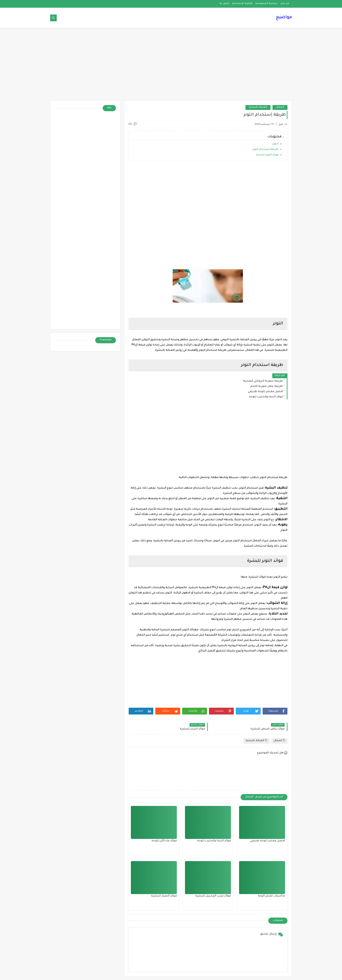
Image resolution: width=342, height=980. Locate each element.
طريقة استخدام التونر (265, 150)
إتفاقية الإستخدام (242, 4)
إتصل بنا (224, 4)
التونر (275, 144)
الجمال (280, 107)
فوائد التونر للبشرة (267, 155)
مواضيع (284, 18)
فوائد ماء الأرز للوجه (164, 841)
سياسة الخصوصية (266, 4)
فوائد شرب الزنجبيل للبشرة (213, 896)
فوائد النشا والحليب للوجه (266, 397)
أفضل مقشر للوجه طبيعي (265, 392)
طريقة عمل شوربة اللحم (267, 386)
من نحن (285, 4)
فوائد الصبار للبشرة (164, 896)
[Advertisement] (171, 66)
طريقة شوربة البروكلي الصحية (263, 381)
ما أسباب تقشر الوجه (271, 896)
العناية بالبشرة (258, 107)
